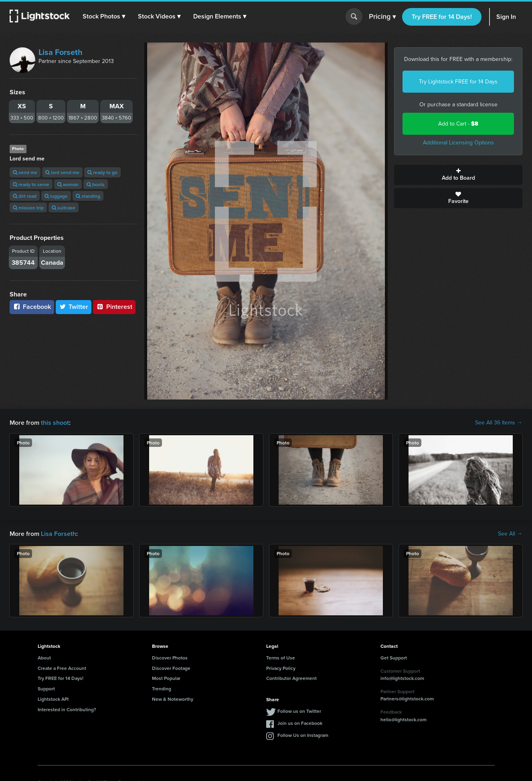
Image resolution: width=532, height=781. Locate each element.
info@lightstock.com (402, 678)
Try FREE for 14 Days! (442, 17)
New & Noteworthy (173, 699)
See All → (510, 534)
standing (88, 196)
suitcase (64, 208)
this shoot (55, 423)
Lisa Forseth (61, 52)
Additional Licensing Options (458, 143)
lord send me (62, 172)
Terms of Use (281, 658)
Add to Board (458, 175)
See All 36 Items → (499, 423)
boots (96, 184)
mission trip (28, 208)
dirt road (25, 196)
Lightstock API (53, 699)
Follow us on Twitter (299, 711)
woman (68, 184)
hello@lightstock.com (404, 719)
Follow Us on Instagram (303, 735)
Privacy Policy (281, 668)
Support (46, 689)
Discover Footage (171, 668)
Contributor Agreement (291, 678)
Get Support (394, 658)
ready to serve (31, 184)
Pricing (382, 17)
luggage (56, 196)
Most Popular (166, 678)
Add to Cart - (458, 124)
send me (25, 172)
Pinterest (114, 307)
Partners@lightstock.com (407, 699)
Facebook (32, 307)
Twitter (74, 307)
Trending (162, 689)
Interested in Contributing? (67, 709)
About (44, 658)
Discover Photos (170, 658)
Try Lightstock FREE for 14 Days (458, 82)
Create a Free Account (62, 668)
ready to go (102, 172)
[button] (104, 16)
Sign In (506, 17)
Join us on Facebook (300, 723)
